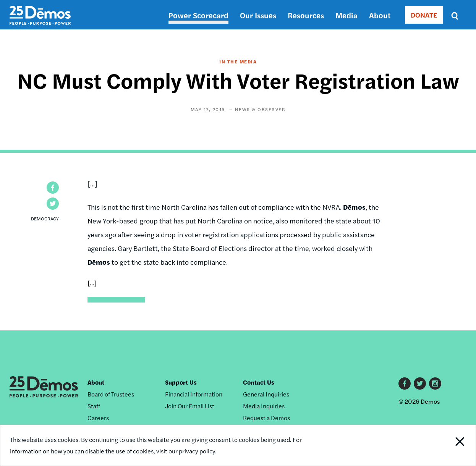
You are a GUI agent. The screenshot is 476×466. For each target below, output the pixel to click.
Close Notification (451, 445)
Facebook (405, 383)
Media (346, 15)
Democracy (45, 218)
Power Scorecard (198, 15)
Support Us (181, 382)
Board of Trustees (111, 394)
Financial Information (194, 394)
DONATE (424, 15)
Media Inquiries (264, 406)
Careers (98, 418)
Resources (306, 15)
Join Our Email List (190, 406)
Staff (94, 406)
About (380, 15)
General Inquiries (266, 394)
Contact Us (259, 382)
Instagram (435, 383)
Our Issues (258, 15)
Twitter (420, 383)
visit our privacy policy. (186, 451)
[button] (53, 188)
